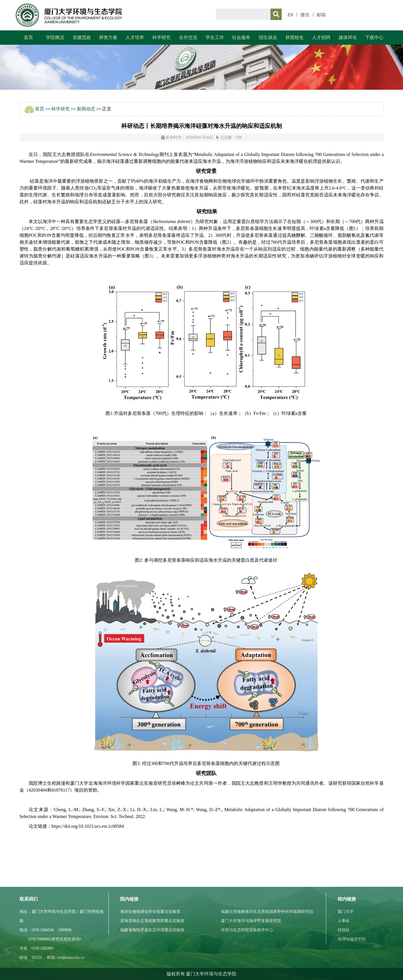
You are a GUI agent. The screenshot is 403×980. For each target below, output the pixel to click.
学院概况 (55, 38)
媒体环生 (348, 38)
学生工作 (215, 38)
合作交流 (188, 38)
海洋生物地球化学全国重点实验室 (150, 912)
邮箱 (321, 15)
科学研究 (161, 38)
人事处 (344, 921)
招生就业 (268, 38)
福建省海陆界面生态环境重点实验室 (152, 930)
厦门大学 (346, 912)
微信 (305, 15)
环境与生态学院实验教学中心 (247, 930)
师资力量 (108, 38)
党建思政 (82, 38)
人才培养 (135, 38)
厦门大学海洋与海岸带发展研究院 (251, 921)
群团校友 (295, 38)
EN (291, 15)
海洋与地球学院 (352, 939)
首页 (28, 38)
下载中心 (374, 38)
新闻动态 (86, 109)
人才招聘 (321, 38)
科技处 (344, 930)
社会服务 (241, 38)
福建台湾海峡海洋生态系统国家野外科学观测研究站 (267, 912)
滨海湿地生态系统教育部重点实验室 (152, 921)
